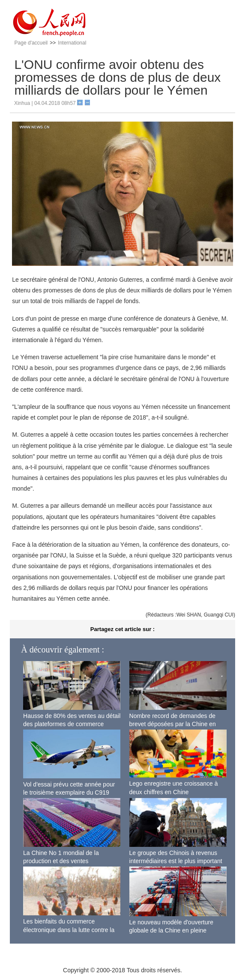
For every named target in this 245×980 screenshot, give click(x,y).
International (72, 43)
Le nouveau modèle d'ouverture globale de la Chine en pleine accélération (171, 931)
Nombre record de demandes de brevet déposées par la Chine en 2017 (173, 724)
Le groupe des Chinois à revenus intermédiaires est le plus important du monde (176, 861)
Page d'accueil (31, 43)
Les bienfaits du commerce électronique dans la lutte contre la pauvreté (69, 930)
